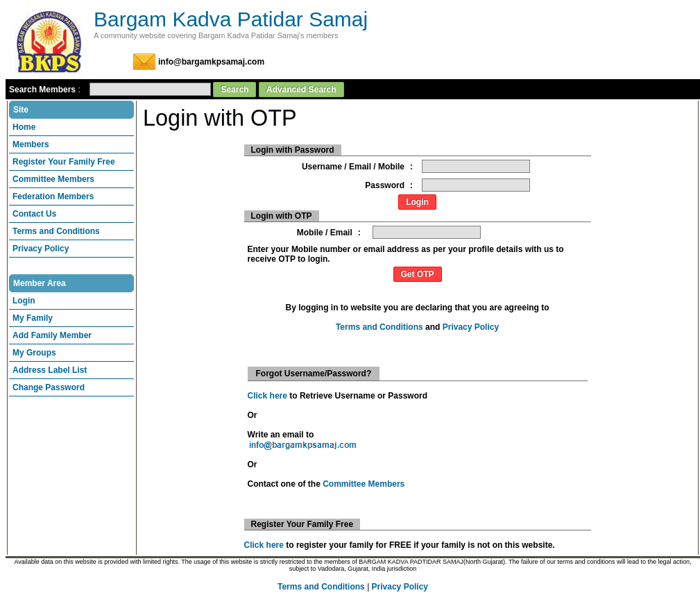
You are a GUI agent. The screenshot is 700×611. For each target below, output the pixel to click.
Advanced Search (301, 90)
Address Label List (50, 370)
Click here (267, 396)
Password (385, 185)
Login (24, 301)
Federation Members (53, 196)
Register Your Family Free (64, 162)
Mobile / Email (325, 233)
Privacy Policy (41, 249)
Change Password (49, 387)
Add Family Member (52, 335)
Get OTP (418, 274)
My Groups (34, 353)
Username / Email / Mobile (353, 167)
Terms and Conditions (56, 231)
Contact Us (34, 214)
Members (31, 144)
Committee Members (53, 179)
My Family (33, 318)
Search (234, 90)
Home (24, 127)
